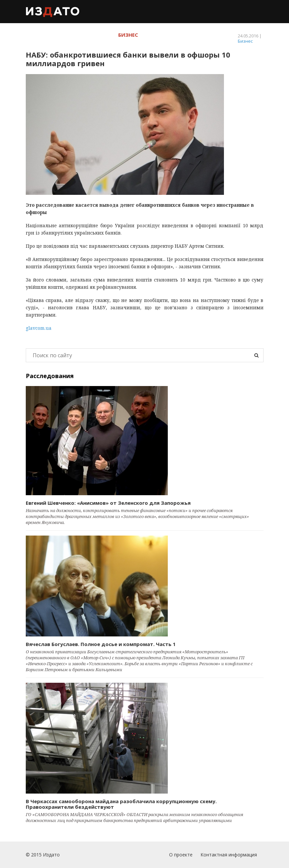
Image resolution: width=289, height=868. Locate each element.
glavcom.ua (39, 328)
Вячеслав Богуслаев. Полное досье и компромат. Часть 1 (101, 644)
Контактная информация (229, 855)
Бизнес (245, 41)
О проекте (181, 855)
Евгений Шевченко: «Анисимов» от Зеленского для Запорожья (108, 503)
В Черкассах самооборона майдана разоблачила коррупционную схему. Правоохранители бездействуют (121, 804)
